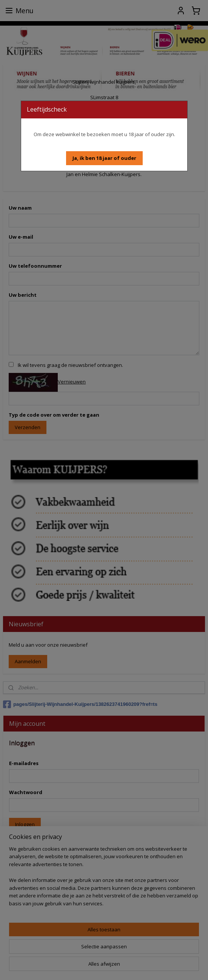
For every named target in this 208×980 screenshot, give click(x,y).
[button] (104, 158)
